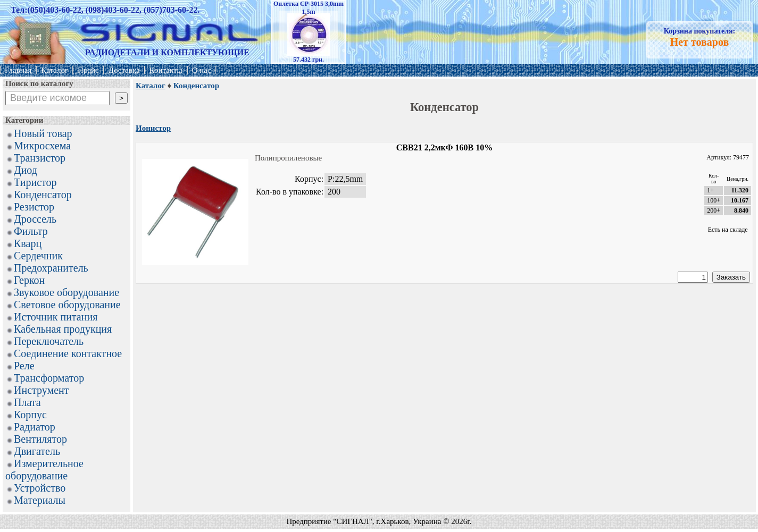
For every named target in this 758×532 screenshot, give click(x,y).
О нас (202, 70)
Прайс (88, 70)
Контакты (166, 70)
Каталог (55, 70)
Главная (18, 70)
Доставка (124, 70)
